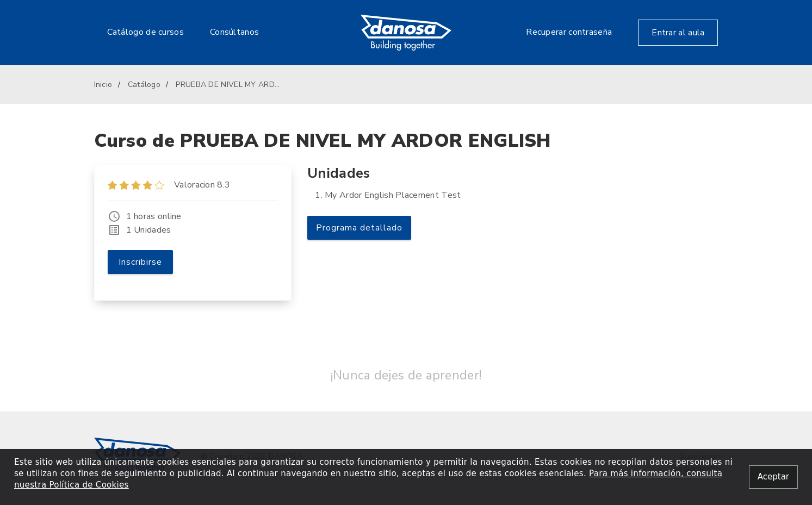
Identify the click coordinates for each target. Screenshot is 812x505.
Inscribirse (140, 262)
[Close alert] (773, 477)
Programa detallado (359, 228)
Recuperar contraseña (569, 32)
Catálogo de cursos (145, 32)
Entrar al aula (678, 33)
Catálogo (144, 85)
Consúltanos (234, 32)
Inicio (103, 85)
